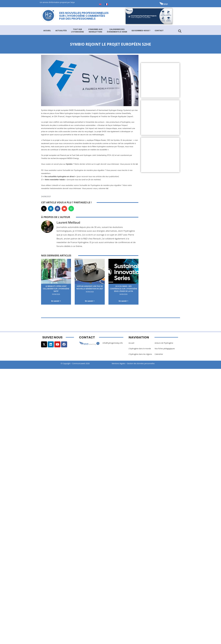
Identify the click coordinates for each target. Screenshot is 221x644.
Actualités (61, 31)
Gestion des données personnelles (142, 364)
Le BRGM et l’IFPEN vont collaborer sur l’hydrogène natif (56, 289)
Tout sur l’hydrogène (77, 31)
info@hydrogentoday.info (113, 343)
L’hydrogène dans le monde (140, 349)
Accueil (47, 31)
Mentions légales (119, 364)
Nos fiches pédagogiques (165, 349)
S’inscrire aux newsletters (95, 31)
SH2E (71, 110)
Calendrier (159, 354)
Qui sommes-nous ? (141, 31)
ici (137, 164)
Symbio (69, 164)
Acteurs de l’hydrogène (164, 343)
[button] (44, 209)
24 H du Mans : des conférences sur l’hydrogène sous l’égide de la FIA (124, 290)
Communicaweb (79, 364)
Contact (159, 31)
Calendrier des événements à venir (117, 31)
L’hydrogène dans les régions (140, 354)
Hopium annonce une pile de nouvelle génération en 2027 (90, 289)
